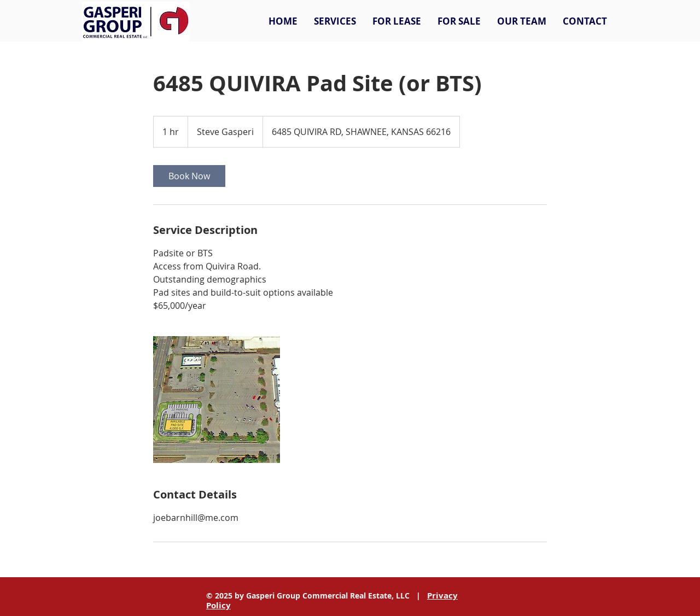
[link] (189, 176)
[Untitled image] (217, 400)
